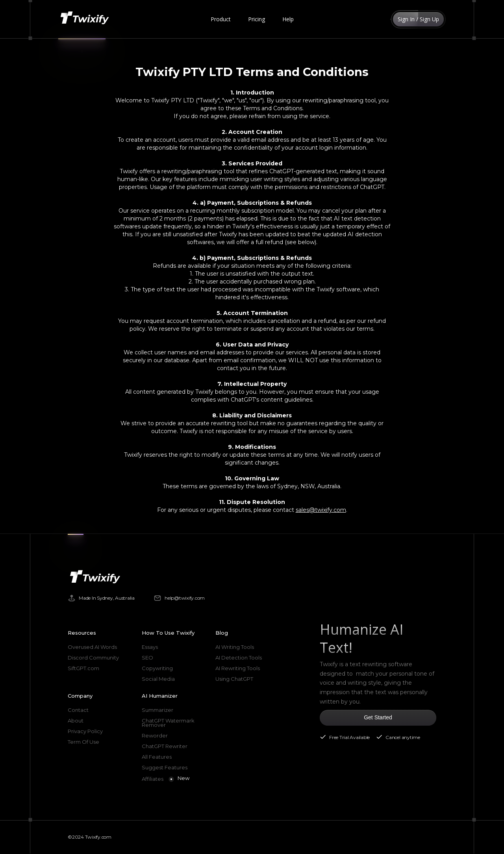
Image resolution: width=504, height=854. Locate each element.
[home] (86, 19)
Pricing (257, 19)
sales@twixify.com (321, 510)
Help (288, 19)
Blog (222, 633)
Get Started (378, 717)
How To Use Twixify (168, 633)
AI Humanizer (160, 696)
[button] (221, 19)
